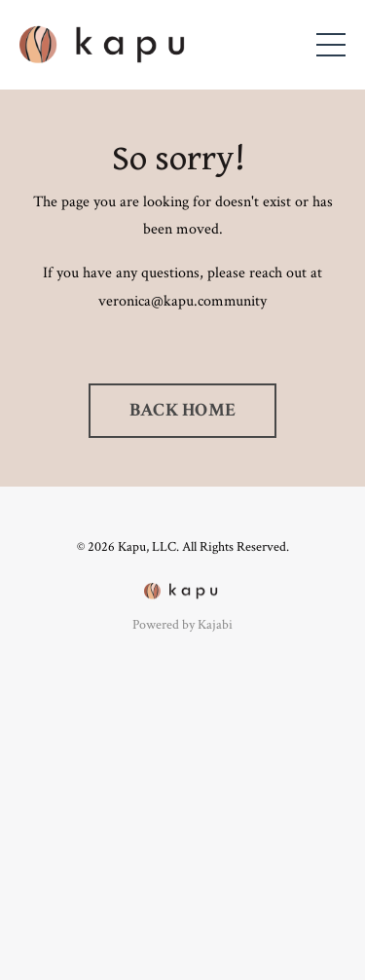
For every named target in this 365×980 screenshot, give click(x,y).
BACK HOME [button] (182, 410)
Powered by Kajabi (182, 625)
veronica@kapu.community (182, 301)
